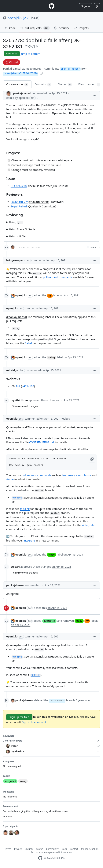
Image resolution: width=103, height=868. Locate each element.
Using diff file (17, 236)
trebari (15, 567)
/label (28, 343)
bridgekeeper (15, 260)
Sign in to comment (34, 722)
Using (16, 222)
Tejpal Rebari (19, 206)
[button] (41, 73)
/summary (68, 475)
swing (52, 357)
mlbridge (12, 370)
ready (51, 555)
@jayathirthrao (39, 202)
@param (57, 113)
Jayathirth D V (19, 202)
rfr (50, 296)
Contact (74, 849)
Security (29, 849)
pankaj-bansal (12, 69)
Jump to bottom (30, 54)
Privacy (18, 849)
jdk (26, 18)
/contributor (84, 475)
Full (18, 386)
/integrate (88, 525)
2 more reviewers (51, 741)
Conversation (17, 84)
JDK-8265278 (19, 186)
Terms (8, 849)
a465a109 (28, 386)
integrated (49, 621)
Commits (43, 84)
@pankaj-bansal (17, 317)
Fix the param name (28, 248)
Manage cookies (90, 849)
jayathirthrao (19, 400)
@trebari (34, 206)
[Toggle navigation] (6, 6)
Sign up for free (19, 717)
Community (52, 849)
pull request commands (58, 277)
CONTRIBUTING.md (42, 442)
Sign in (86, 6)
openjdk (14, 18)
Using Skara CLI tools (22, 229)
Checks (65, 84)
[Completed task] (9, 160)
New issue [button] (12, 54)
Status (40, 849)
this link (25, 509)
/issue (10, 479)
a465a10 (95, 248)
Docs (64, 849)
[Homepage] (52, 6)
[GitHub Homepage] (40, 858)
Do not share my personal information (52, 852)
